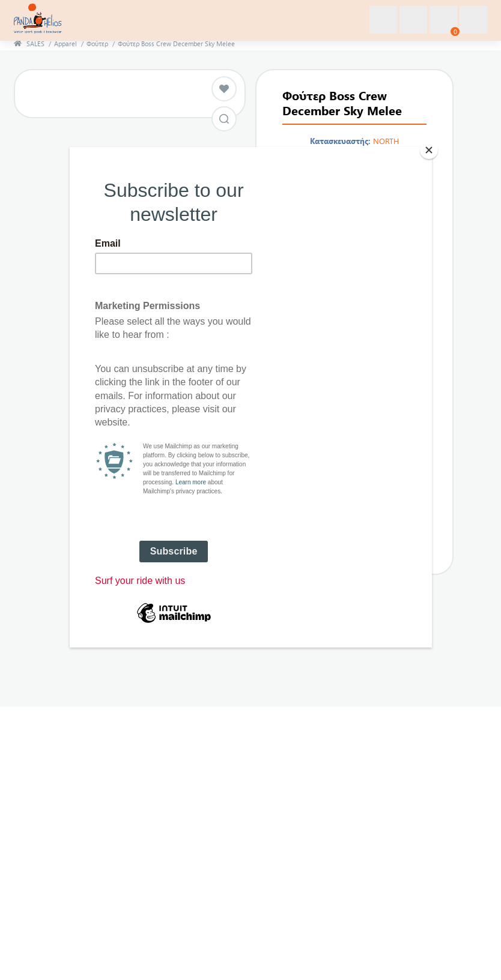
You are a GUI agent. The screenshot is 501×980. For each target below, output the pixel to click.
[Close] (429, 150)
